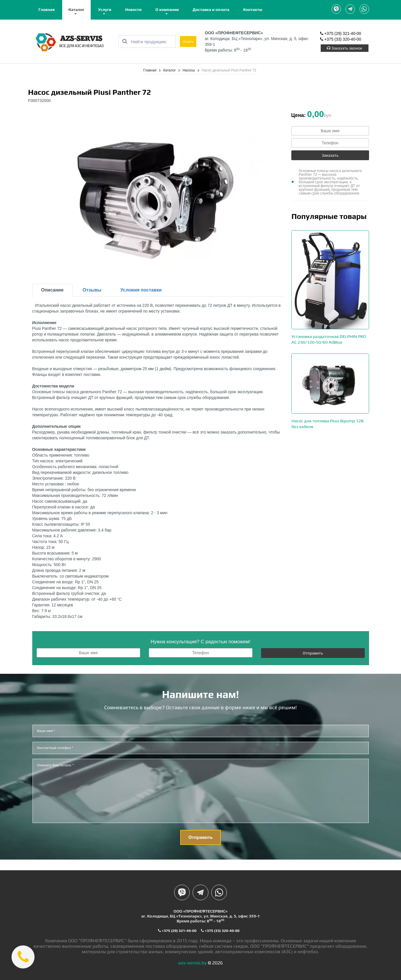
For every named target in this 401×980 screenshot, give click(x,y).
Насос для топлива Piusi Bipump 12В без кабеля (330, 428)
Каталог (76, 10)
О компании (167, 10)
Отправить (313, 653)
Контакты (253, 10)
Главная (47, 10)
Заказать (330, 156)
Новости (133, 10)
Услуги (105, 10)
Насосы (189, 71)
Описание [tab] (52, 290)
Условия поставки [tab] (141, 290)
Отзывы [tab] (92, 290)
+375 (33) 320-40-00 (341, 40)
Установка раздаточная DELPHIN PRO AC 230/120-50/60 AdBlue (330, 342)
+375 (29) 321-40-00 (341, 35)
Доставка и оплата (211, 10)
